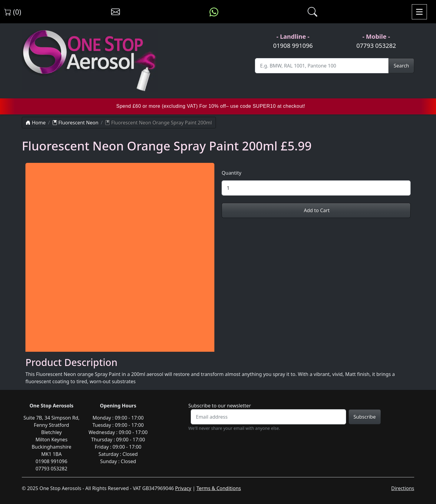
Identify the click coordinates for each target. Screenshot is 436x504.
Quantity (231, 173)
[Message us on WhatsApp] (214, 12)
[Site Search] (322, 66)
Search (401, 66)
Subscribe (365, 417)
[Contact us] (116, 12)
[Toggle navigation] (419, 12)
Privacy (183, 488)
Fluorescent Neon (75, 123)
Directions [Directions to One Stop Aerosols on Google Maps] (403, 488)
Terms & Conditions (219, 488)
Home (36, 123)
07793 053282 (376, 46)
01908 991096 (293, 46)
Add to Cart (316, 210)
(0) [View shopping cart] (13, 12)
